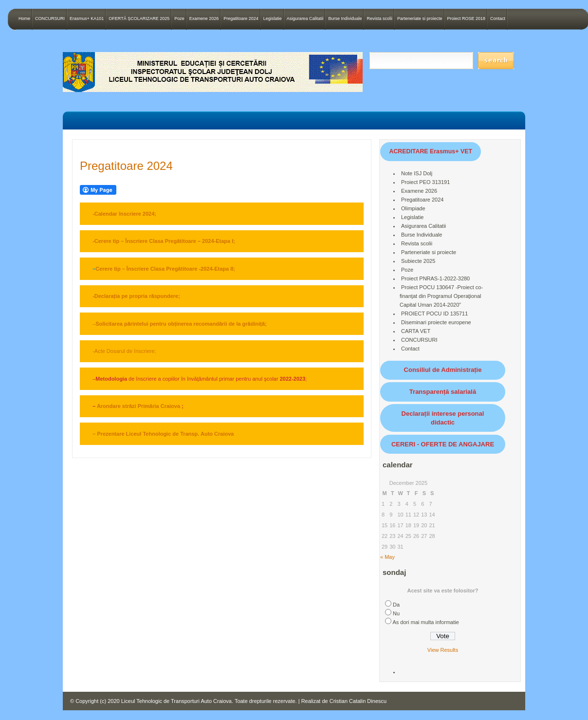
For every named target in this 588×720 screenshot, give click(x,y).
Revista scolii (379, 18)
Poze (179, 18)
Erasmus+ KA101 (87, 18)
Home (24, 18)
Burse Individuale (345, 18)
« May (387, 557)
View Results (443, 650)
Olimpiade (413, 208)
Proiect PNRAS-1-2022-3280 (435, 278)
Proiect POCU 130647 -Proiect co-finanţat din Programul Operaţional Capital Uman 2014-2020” (441, 296)
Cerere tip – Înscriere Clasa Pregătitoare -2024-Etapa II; (165, 269)
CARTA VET (416, 331)
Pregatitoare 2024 (241, 18)
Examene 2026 (204, 18)
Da (396, 605)
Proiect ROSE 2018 (467, 18)
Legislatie (273, 18)
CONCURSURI (50, 18)
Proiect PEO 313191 (425, 182)
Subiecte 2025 (418, 261)
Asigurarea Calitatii (305, 18)
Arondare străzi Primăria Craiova (138, 406)
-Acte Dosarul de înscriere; (124, 351)
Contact (498, 18)
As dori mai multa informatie (425, 622)
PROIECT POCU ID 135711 (434, 314)
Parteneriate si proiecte (420, 18)
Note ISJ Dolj (417, 173)
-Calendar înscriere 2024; (124, 214)
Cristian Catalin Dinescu (358, 701)
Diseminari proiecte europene (436, 322)
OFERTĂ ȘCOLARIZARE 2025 (139, 18)
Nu (396, 613)
